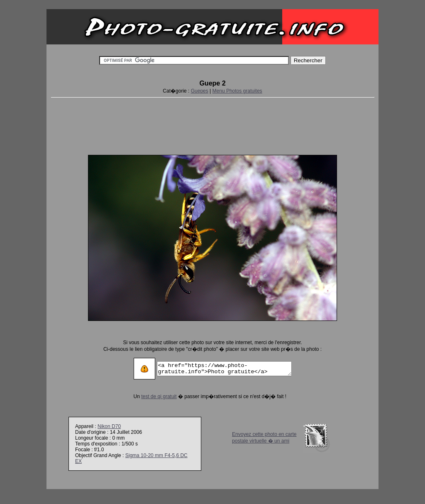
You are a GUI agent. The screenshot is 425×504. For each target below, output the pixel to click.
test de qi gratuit (151, 396)
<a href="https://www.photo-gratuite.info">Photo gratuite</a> (224, 369)
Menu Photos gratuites (237, 91)
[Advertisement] (212, 125)
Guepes (200, 91)
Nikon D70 (109, 426)
